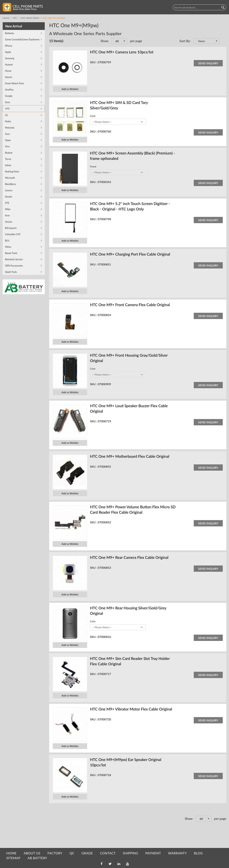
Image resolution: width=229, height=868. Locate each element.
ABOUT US (32, 853)
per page (136, 41)
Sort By (185, 41)
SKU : (93, 62)
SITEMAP (13, 858)
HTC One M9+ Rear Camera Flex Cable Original (129, 557)
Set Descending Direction (223, 41)
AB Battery (37, 858)
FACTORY (55, 853)
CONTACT (108, 853)
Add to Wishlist (70, 89)
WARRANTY (177, 853)
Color (93, 116)
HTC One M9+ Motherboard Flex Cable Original (130, 456)
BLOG (198, 853)
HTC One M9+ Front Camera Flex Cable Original (130, 305)
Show (104, 41)
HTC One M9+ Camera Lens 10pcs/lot (122, 52)
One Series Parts (30, 18)
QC (72, 853)
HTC (15, 18)
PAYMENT (153, 853)
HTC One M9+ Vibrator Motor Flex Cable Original (131, 709)
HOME (11, 853)
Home (6, 18)
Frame (93, 167)
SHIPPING (130, 853)
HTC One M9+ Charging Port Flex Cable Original (130, 254)
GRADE (87, 853)
